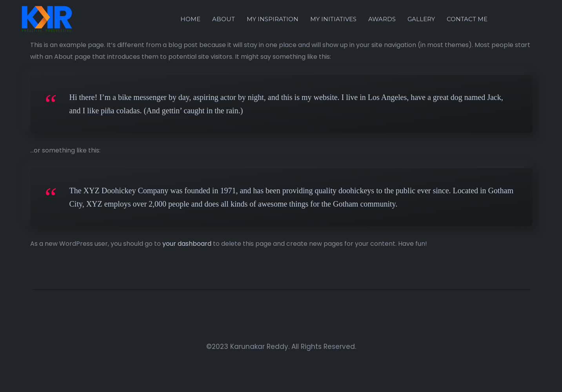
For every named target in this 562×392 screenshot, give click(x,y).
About (224, 19)
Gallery (421, 19)
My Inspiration (273, 19)
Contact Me (467, 19)
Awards (382, 19)
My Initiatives (333, 19)
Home (190, 19)
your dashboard (187, 244)
